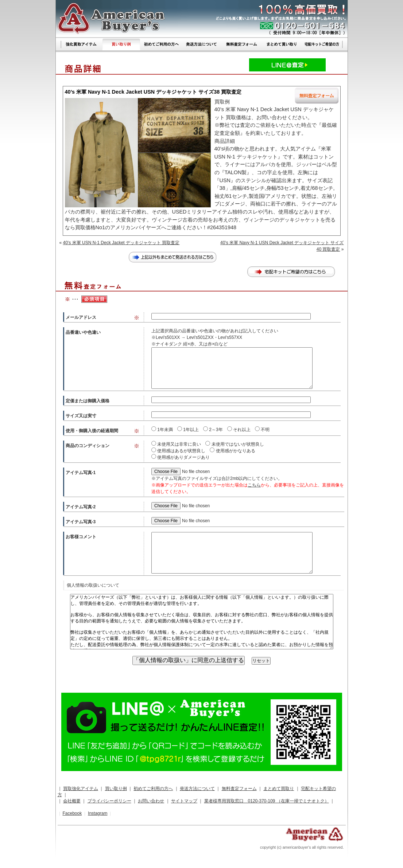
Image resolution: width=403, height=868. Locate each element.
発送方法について (197, 789)
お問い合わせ (151, 801)
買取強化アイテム (81, 789)
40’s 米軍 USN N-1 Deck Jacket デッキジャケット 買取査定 (121, 243)
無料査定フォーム (239, 789)
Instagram (98, 813)
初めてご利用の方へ (153, 789)
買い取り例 (116, 789)
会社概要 (72, 801)
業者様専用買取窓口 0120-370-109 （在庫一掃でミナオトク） (267, 801)
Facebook (72, 813)
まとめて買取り (279, 789)
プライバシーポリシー (109, 801)
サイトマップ (184, 801)
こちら (254, 485)
